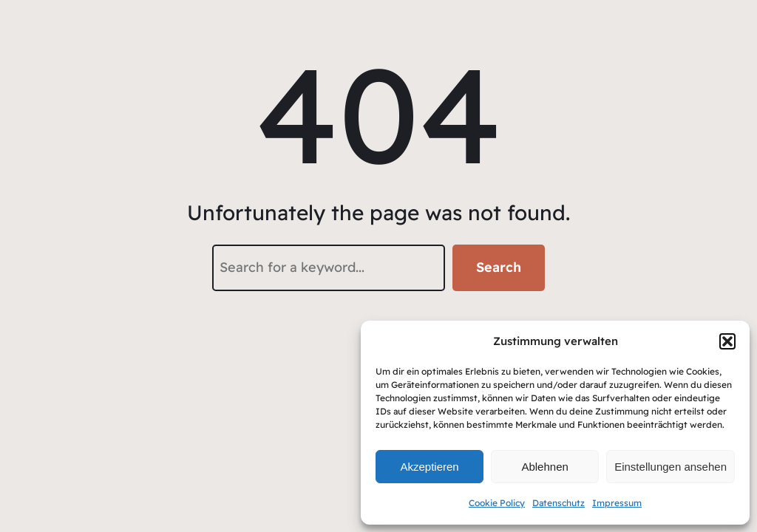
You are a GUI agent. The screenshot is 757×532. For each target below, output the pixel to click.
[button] (727, 341)
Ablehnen (544, 467)
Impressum (617, 503)
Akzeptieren (429, 467)
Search (499, 267)
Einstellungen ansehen (671, 467)
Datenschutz (559, 503)
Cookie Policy (497, 503)
